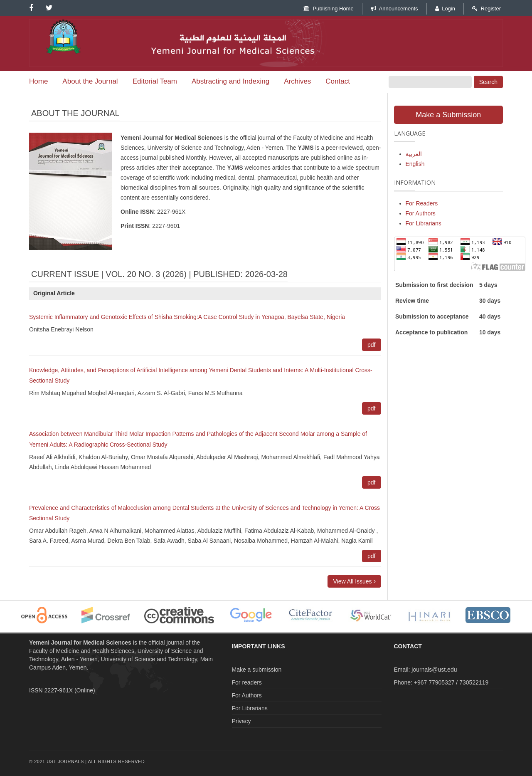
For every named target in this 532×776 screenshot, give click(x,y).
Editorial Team (155, 81)
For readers (247, 682)
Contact (338, 81)
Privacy (241, 721)
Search (488, 82)
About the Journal (90, 81)
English (415, 164)
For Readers (422, 203)
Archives (297, 81)
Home (38, 81)
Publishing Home (329, 9)
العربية (414, 154)
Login (445, 9)
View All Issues (354, 581)
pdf (371, 345)
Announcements (394, 9)
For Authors (421, 213)
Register (486, 9)
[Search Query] (430, 82)
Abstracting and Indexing (230, 81)
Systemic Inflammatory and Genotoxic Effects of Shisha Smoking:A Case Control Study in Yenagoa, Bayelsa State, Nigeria (187, 317)
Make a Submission (448, 115)
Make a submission (257, 670)
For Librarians (424, 223)
